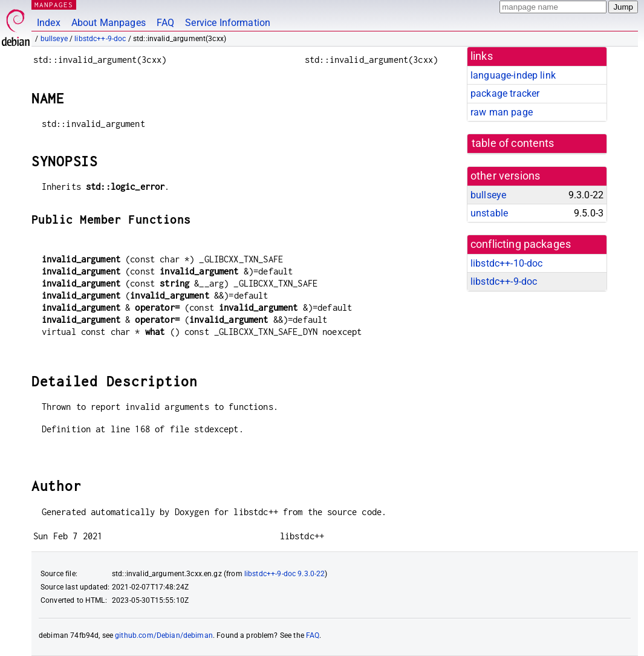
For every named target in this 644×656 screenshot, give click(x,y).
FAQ (165, 23)
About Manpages (109, 23)
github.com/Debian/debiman (164, 635)
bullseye (54, 39)
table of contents (513, 143)
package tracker (505, 93)
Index (49, 23)
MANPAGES (54, 5)
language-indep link (513, 75)
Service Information (228, 23)
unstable (489, 213)
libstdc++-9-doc (100, 39)
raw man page (502, 112)
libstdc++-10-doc (506, 263)
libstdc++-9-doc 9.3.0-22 (285, 574)
